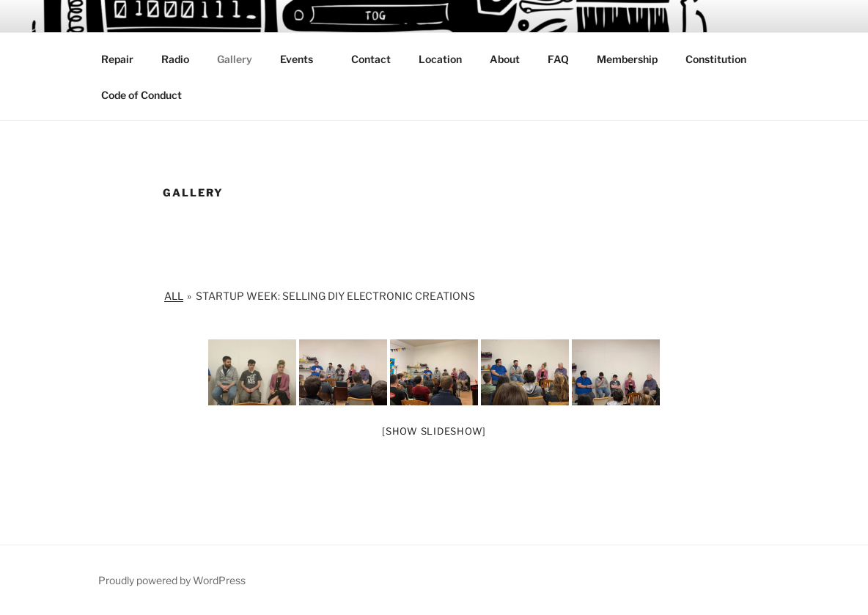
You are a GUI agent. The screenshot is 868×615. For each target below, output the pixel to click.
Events (304, 59)
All (174, 296)
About (505, 59)
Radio (175, 59)
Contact (371, 59)
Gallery (235, 59)
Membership (627, 59)
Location (440, 59)
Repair (117, 59)
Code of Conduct (141, 95)
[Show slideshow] (434, 431)
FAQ (558, 59)
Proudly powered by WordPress (172, 580)
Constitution (716, 59)
